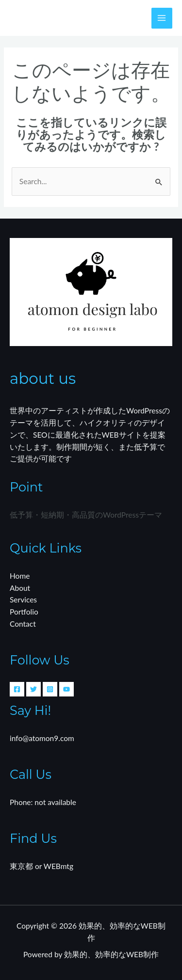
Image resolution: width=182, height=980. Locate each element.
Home (20, 576)
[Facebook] (17, 689)
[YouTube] (66, 689)
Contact (23, 624)
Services (23, 600)
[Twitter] (33, 689)
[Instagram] (50, 689)
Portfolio (24, 612)
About (20, 588)
